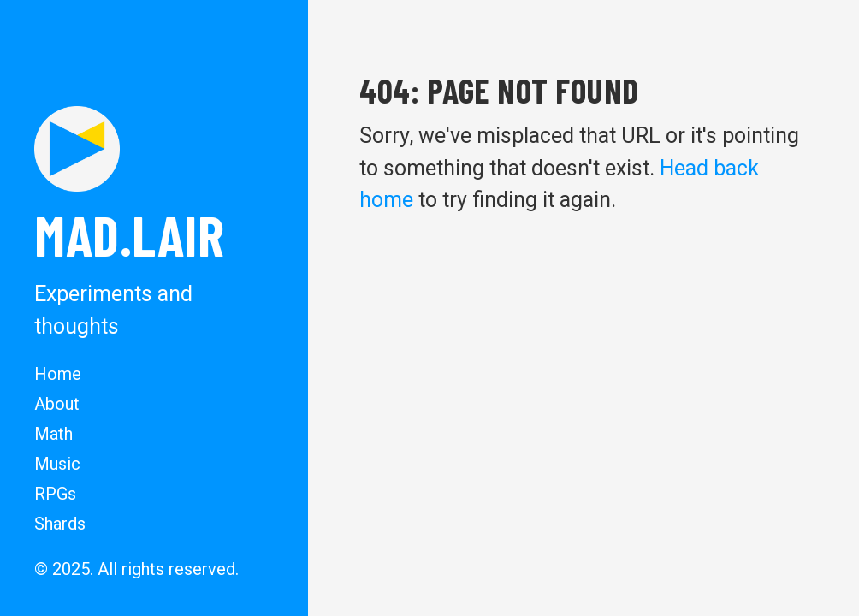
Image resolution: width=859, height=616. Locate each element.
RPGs (55, 494)
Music (57, 464)
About (57, 404)
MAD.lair (129, 234)
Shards (60, 524)
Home (58, 374)
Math (53, 434)
